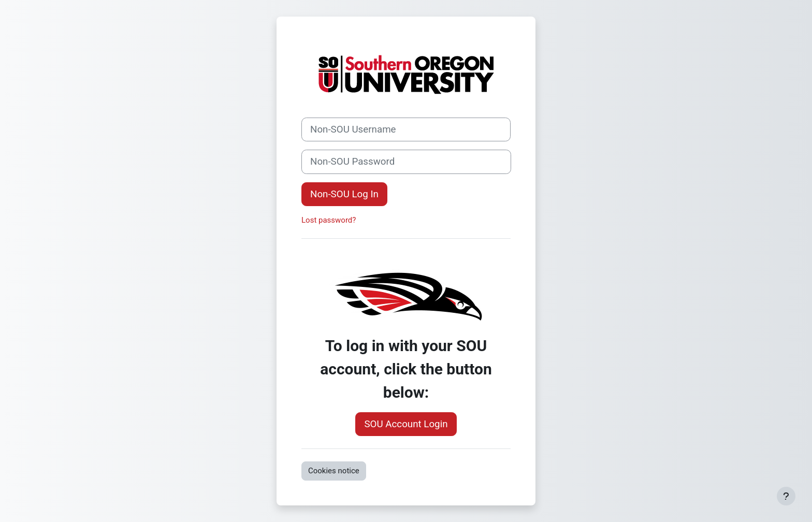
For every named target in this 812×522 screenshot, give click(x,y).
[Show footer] (786, 496)
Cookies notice (334, 471)
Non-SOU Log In (344, 194)
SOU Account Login (406, 424)
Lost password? (329, 220)
